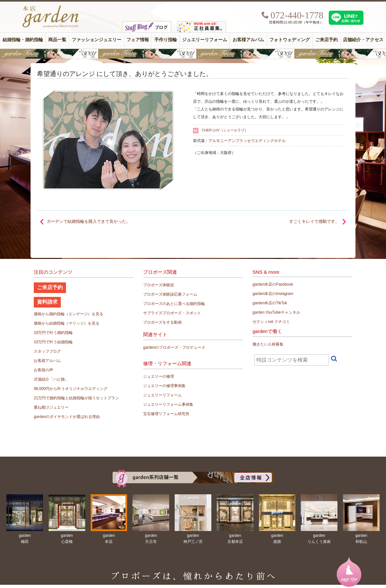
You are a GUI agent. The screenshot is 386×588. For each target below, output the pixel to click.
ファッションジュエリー (96, 40)
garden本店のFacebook (273, 284)
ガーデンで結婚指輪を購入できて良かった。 (88, 221)
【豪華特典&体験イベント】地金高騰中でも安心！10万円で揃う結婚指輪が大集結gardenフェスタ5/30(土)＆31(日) (193, 54)
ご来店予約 (326, 40)
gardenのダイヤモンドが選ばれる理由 (67, 417)
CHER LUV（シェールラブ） (225, 130)
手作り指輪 (166, 40)
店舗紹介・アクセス (363, 40)
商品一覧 (57, 40)
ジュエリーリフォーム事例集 (168, 404)
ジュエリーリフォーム (205, 40)
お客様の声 (43, 370)
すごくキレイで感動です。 (314, 221)
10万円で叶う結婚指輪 (53, 342)
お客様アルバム (248, 40)
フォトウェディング (289, 40)
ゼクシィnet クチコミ (271, 322)
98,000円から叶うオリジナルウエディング (71, 389)
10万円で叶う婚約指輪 (53, 333)
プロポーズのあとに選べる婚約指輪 (174, 304)
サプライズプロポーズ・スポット (172, 313)
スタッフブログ (47, 351)
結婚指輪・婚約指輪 (23, 40)
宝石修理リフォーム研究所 (166, 414)
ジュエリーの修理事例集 (164, 386)
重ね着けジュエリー (51, 407)
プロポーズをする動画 (162, 322)
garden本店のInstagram (273, 294)
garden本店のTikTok (270, 303)
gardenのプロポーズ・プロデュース (174, 347)
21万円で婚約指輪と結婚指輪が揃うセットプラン (76, 398)
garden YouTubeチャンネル (276, 312)
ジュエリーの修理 (159, 376)
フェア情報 (138, 40)
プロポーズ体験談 (159, 285)
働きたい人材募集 (268, 344)
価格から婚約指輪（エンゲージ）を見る (69, 314)
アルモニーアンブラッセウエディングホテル (247, 141)
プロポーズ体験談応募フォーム (170, 294)
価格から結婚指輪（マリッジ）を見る (67, 323)
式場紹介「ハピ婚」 (51, 379)
